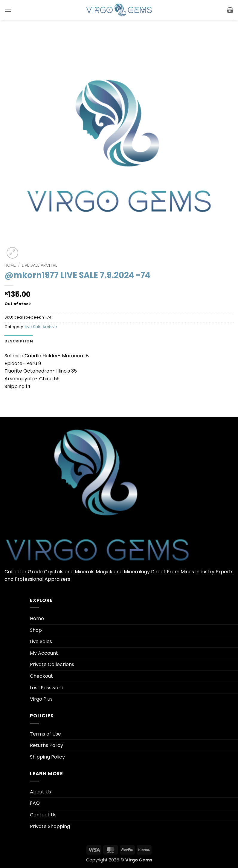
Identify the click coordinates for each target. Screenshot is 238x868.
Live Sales (41, 641)
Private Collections (52, 664)
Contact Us (43, 815)
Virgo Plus (41, 699)
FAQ (35, 803)
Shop (36, 630)
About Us (41, 792)
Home (10, 265)
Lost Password (47, 688)
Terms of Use (45, 734)
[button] (8, 10)
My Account (44, 653)
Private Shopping (50, 826)
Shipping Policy (47, 757)
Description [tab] (19, 341)
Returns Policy (46, 745)
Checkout (41, 676)
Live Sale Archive (40, 265)
